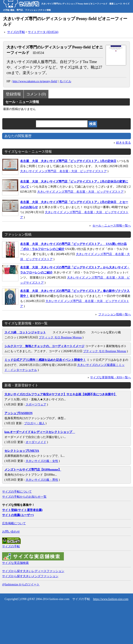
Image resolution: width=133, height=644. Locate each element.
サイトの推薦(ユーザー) (18, 515)
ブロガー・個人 (34, 423)
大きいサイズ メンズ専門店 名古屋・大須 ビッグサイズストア (63, 171)
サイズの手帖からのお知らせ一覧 (24, 497)
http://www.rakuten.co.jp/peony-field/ (35, 81)
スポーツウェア (36, 404)
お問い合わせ (11, 532)
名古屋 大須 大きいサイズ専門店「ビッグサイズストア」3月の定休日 (68, 161)
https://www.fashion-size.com (111, 599)
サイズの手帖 (16, 32)
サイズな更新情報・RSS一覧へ (110, 377)
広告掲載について (14, 523)
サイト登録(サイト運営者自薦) (22, 510)
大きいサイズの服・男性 (42, 480)
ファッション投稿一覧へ (115, 314)
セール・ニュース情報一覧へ (112, 226)
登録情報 (13, 94)
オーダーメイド (36, 442)
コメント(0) (36, 94)
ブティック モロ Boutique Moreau (60, 337)
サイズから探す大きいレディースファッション (33, 571)
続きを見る (123, 143)
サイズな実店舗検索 (15, 563)
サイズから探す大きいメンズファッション (30, 576)
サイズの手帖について (17, 492)
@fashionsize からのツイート (21, 584)
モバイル (65, 81)
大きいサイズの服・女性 (42, 461)
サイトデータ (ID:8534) (43, 32)
